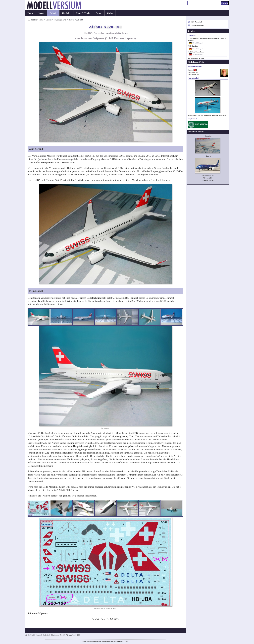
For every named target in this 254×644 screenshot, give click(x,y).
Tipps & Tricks (83, 13)
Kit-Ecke (66, 13)
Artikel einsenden (198, 25)
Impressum (120, 642)
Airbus (63, 162)
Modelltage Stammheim (196, 52)
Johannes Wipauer (211, 115)
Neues (41, 13)
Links (127, 642)
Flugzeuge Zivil (60, 20)
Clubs (110, 13)
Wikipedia (46, 162)
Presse (99, 13)
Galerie (53, 13)
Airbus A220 (208, 178)
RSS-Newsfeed (197, 22)
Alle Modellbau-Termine (196, 58)
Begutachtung (94, 298)
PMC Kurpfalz (193, 46)
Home (30, 13)
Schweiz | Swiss (208, 180)
